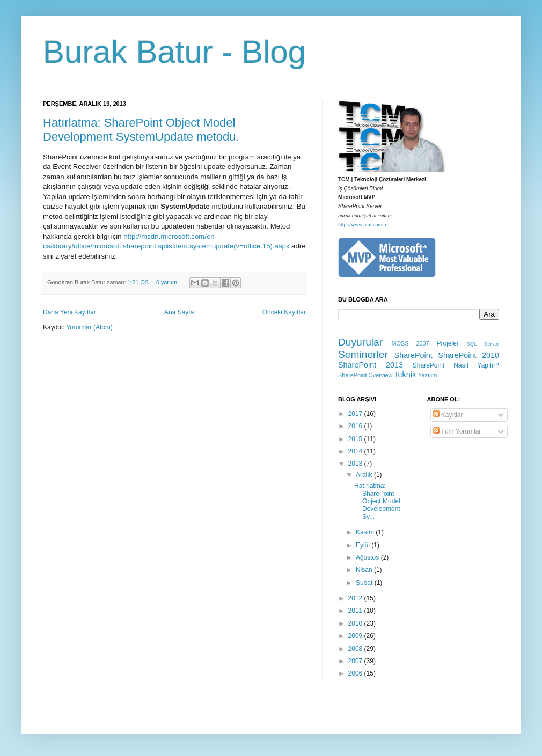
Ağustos (368, 557)
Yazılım (427, 375)
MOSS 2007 (411, 343)
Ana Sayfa (179, 312)
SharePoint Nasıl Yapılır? (456, 365)
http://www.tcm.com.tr (362, 225)
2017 (356, 414)
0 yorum (167, 282)
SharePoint (413, 355)
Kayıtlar (448, 415)
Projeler (447, 343)
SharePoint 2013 (371, 365)
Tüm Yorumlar (457, 431)
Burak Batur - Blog (174, 52)
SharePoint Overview (365, 375)
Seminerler (363, 354)
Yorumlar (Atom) (89, 327)
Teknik (405, 375)
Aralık (365, 475)
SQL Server (483, 344)
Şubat (365, 583)
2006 (356, 673)
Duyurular (360, 342)
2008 (356, 649)
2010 (356, 623)
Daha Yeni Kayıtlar (69, 312)
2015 (356, 439)
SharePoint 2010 (468, 355)
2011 (356, 611)
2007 (356, 661)
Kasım (366, 532)
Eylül (364, 545)
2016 (356, 426)
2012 (356, 598)
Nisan (365, 570)
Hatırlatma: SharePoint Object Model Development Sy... (377, 501)
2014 (356, 451)
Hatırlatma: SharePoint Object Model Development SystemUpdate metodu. (141, 130)
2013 (356, 464)
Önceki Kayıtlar (284, 312)
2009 (356, 636)
